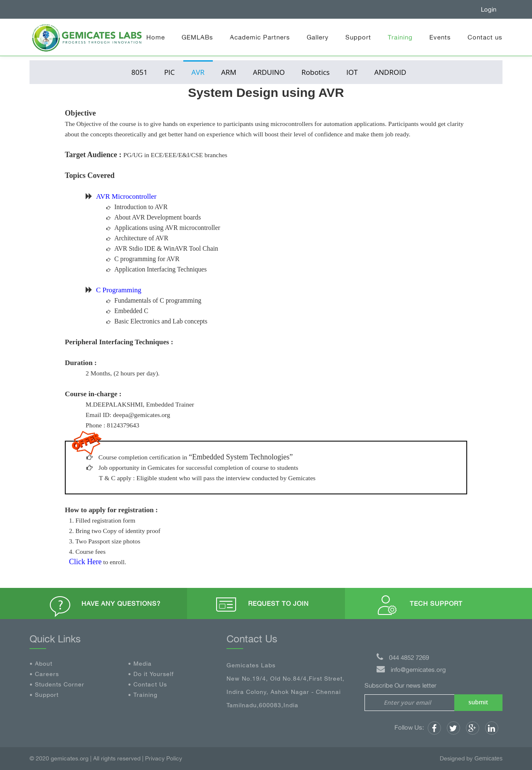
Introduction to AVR (141, 207)
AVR (198, 72)
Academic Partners (260, 37)
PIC (170, 72)
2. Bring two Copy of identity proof (115, 531)
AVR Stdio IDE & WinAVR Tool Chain (166, 248)
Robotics (315, 72)
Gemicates (488, 758)
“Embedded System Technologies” (241, 457)
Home (156, 37)
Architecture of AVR (141, 238)
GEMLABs (197, 37)
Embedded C (131, 311)
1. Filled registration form (102, 520)
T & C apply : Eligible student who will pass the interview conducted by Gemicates (207, 478)
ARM (229, 72)
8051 (139, 72)
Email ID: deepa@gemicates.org (128, 415)
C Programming (119, 290)
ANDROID (390, 72)
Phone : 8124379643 (112, 425)
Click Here (85, 562)
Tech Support (436, 603)
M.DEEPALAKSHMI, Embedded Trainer (140, 404)
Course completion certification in (144, 457)
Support (358, 37)
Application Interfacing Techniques (161, 269)
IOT (352, 72)
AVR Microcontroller (126, 196)
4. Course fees (87, 552)
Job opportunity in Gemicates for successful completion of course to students (198, 468)
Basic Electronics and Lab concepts (161, 321)
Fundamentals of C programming (158, 300)
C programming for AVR (147, 259)
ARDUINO (269, 72)
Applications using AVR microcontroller (167, 228)
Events (440, 37)
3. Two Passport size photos (105, 541)
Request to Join (278, 603)
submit (478, 702)
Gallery (318, 37)
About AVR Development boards (158, 217)
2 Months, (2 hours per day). (123, 373)
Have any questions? (121, 603)
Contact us (485, 37)
